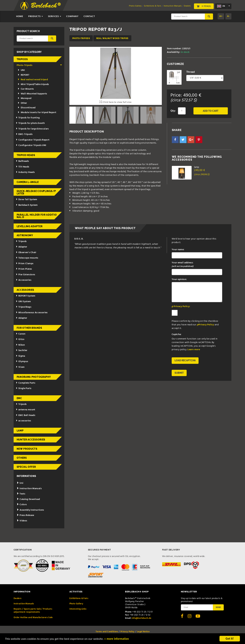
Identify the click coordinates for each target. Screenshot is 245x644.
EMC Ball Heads (26, 415)
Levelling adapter (30, 226)
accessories (23, 421)
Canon (21, 334)
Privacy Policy (206, 325)
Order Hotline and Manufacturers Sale (33, 618)
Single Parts (24, 388)
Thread (191, 72)
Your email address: (183, 265)
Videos (22, 521)
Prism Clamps (25, 264)
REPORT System (26, 296)
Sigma (21, 356)
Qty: (173, 111)
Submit (179, 373)
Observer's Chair (26, 253)
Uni (20, 483)
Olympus (22, 362)
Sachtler (22, 350)
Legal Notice (143, 632)
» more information (117, 639)
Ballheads (22, 161)
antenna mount (25, 410)
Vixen (20, 367)
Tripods (22, 59)
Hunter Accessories (31, 440)
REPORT (23, 75)
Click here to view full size (116, 102)
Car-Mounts (26, 89)
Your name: (178, 250)
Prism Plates (24, 269)
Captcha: (177, 334)
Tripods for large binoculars (32, 129)
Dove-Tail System (26, 200)
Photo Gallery (135, 6)
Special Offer (26, 467)
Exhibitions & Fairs (153, 6)
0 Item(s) (204, 6)
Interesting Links (78, 609)
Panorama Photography (34, 377)
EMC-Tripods (24, 134)
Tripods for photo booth (30, 123)
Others (22, 458)
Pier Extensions (25, 275)
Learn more (194, 350)
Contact (89, 16)
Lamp (20, 431)
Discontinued (27, 108)
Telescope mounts (27, 258)
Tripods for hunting (28, 118)
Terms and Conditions (107, 632)
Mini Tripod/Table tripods (33, 84)
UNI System (23, 302)
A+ (221, 16)
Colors (22, 505)
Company (72, 16)
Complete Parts (26, 383)
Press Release (25, 515)
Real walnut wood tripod (112, 38)
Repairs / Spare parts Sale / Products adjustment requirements (33, 611)
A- (228, 16)
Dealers (187, 6)
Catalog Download (28, 499)
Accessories (24, 280)
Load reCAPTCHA (185, 360)
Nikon (20, 345)
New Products (27, 449)
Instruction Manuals (173, 6)
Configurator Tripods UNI (31, 145)
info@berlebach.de (141, 618)
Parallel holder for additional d (37, 216)
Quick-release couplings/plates (36, 192)
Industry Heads (25, 172)
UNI (21, 70)
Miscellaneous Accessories (32, 313)
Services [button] (55, 16)
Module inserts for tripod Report (37, 112)
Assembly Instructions (30, 510)
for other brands (29, 328)
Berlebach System (27, 205)
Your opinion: (179, 279)
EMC (19, 398)
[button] (175, 140)
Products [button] (36, 16)
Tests (21, 494)
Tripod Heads (26, 155)
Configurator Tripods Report (33, 140)
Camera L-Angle (28, 182)
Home (20, 16)
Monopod (25, 98)
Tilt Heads (22, 167)
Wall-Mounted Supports (32, 94)
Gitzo (20, 339)
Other (22, 103)
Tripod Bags (24, 307)
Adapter (21, 247)
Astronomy (25, 235)
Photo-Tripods (81, 38)
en (221, 6)
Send (218, 607)
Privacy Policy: (182, 307)
